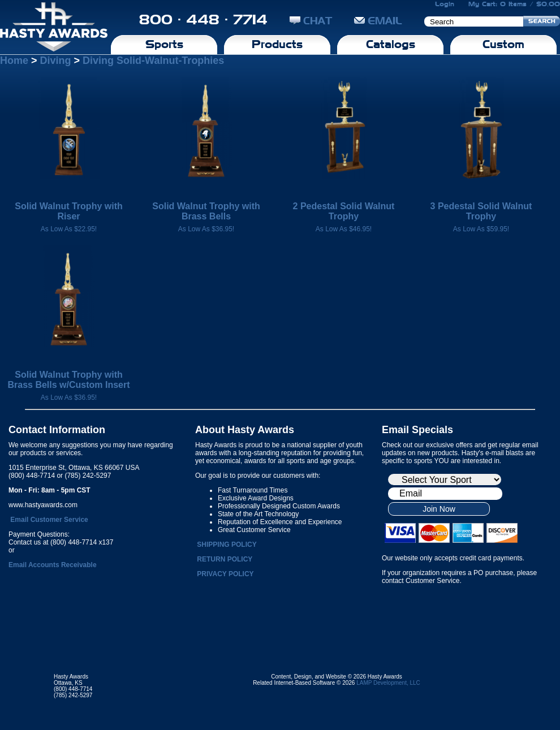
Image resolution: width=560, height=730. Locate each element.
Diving (56, 61)
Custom (503, 44)
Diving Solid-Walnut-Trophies (153, 61)
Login (445, 4)
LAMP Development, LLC (388, 683)
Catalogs (391, 44)
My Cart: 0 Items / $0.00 (514, 4)
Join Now (439, 509)
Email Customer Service (49, 520)
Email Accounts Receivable (53, 565)
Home (14, 61)
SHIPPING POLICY (227, 545)
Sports (164, 44)
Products (277, 44)
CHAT (311, 21)
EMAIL (378, 21)
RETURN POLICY (225, 559)
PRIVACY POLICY (225, 574)
